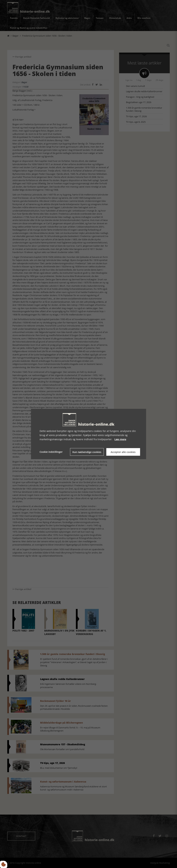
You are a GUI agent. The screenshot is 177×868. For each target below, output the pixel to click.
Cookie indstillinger (51, 452)
